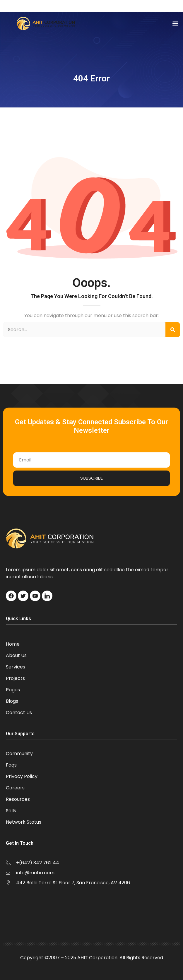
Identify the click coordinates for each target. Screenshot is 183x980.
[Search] (173, 330)
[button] (175, 24)
